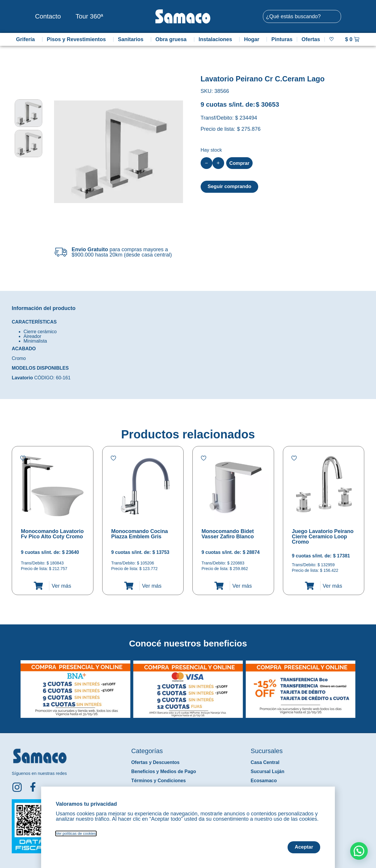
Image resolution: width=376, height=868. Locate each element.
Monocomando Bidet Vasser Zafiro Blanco (228, 534)
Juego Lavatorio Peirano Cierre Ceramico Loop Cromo (323, 537)
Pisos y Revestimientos (78, 39)
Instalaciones (217, 39)
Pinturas (282, 39)
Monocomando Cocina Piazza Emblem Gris (140, 534)
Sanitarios (132, 39)
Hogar (253, 39)
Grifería (27, 39)
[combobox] (302, 16)
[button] (16, 685)
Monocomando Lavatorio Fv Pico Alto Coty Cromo (52, 534)
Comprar (240, 163)
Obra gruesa (172, 39)
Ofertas (311, 39)
